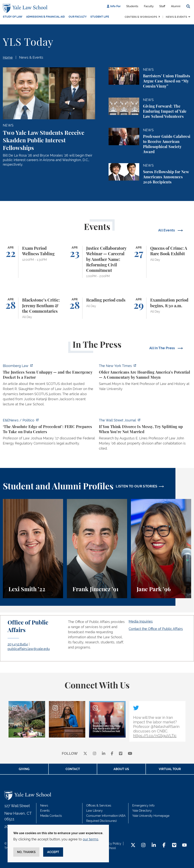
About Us (121, 769)
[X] (85, 754)
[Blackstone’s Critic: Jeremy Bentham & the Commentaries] (33, 308)
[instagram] (95, 754)
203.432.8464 (18, 644)
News (44, 806)
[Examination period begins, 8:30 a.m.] (161, 308)
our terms (91, 839)
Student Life (100, 17)
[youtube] (130, 754)
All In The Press (163, 348)
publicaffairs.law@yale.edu (29, 649)
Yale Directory (142, 811)
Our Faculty (78, 17)
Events (45, 811)
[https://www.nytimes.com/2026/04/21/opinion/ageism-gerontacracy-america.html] (145, 378)
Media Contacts (51, 816)
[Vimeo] (121, 754)
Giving (24, 769)
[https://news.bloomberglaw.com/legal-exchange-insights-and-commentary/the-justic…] (49, 386)
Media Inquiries (141, 621)
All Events (167, 230)
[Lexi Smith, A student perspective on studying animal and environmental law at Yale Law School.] (33, 549)
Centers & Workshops (141, 17)
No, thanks (26, 852)
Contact (73, 769)
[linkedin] (104, 754)
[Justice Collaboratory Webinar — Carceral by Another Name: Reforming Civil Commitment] (97, 262)
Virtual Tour (170, 769)
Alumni (176, 6)
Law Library (94, 811)
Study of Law (13, 17)
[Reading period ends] (97, 308)
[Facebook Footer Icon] (164, 845)
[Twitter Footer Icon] (133, 845)
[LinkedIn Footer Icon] (154, 845)
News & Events (176, 17)
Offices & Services (99, 806)
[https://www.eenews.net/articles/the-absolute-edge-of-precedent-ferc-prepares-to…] (49, 433)
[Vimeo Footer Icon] (174, 845)
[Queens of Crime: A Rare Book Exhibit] (161, 262)
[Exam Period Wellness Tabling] (33, 262)
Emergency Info (143, 806)
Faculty (149, 6)
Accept (53, 852)
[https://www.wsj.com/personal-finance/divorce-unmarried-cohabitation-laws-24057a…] (145, 435)
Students (132, 6)
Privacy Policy (111, 844)
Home (8, 57)
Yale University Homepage (151, 816)
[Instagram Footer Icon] (143, 845)
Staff (162, 6)
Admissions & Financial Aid (45, 17)
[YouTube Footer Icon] (184, 845)
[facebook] (112, 754)
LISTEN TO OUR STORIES (137, 486)
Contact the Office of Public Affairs (156, 629)
